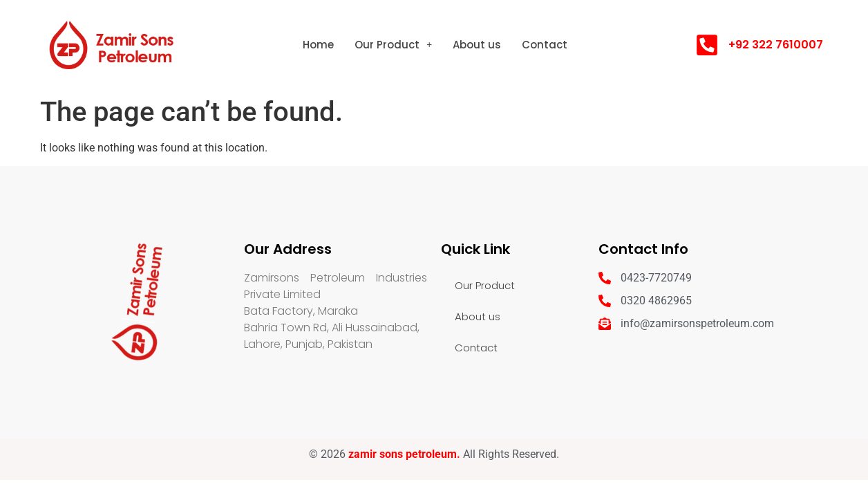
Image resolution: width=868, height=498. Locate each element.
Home (318, 45)
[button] (393, 45)
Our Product (393, 45)
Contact (545, 45)
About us (477, 45)
